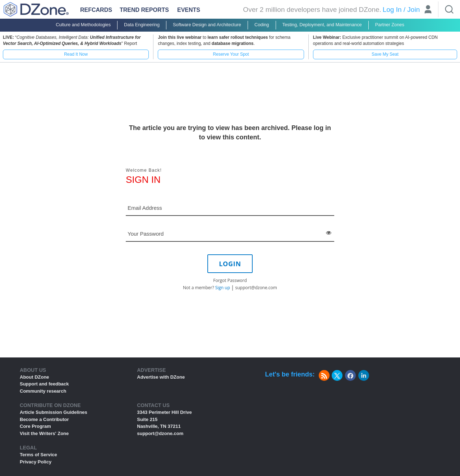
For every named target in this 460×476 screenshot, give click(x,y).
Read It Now (76, 54)
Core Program (35, 426)
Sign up (223, 288)
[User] (428, 10)
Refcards (96, 10)
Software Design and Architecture (207, 25)
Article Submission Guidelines (54, 412)
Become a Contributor (44, 419)
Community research (43, 391)
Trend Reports (144, 10)
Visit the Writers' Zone (44, 433)
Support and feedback (44, 384)
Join (413, 10)
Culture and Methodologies (83, 25)
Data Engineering (142, 25)
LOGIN (230, 264)
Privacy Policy (36, 462)
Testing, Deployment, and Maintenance (322, 25)
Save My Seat (385, 54)
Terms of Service (38, 455)
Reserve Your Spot (231, 54)
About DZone (34, 377)
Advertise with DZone (161, 377)
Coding (262, 25)
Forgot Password (230, 280)
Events (189, 10)
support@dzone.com (256, 288)
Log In (392, 10)
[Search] (449, 9)
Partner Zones (390, 25)
